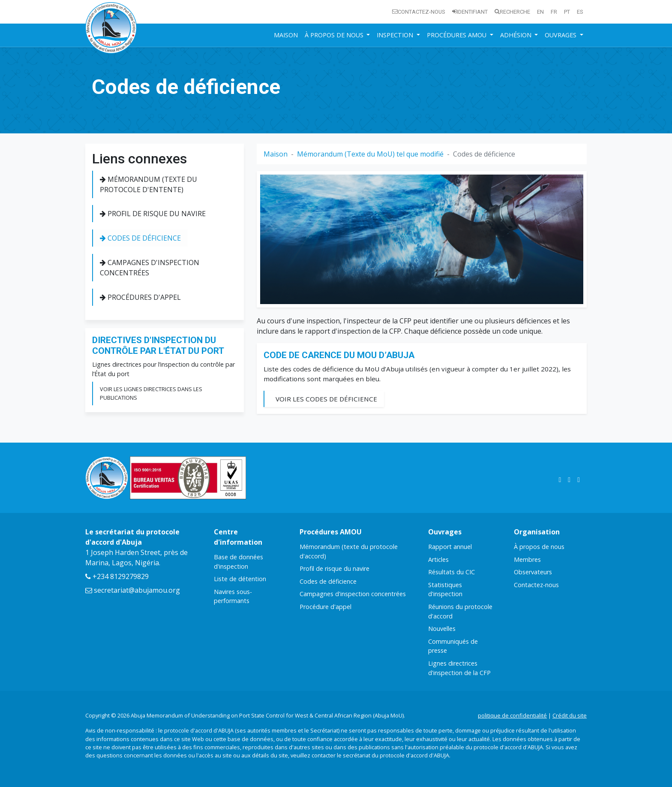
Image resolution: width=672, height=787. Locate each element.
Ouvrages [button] (561, 35)
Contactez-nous (419, 12)
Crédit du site (570, 715)
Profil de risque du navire (153, 214)
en (540, 12)
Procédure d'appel (325, 607)
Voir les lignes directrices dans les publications (151, 393)
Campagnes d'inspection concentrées (150, 268)
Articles (438, 559)
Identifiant (470, 12)
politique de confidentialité (512, 715)
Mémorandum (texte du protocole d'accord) (349, 551)
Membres (527, 559)
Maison (286, 35)
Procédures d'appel (140, 297)
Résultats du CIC (451, 572)
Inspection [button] (396, 35)
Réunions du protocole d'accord (460, 611)
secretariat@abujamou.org (133, 590)
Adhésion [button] (517, 35)
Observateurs (533, 572)
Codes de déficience (140, 238)
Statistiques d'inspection (445, 589)
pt (567, 12)
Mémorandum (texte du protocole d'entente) (148, 184)
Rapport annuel (450, 547)
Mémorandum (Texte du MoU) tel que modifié (370, 154)
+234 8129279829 (117, 576)
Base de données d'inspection (238, 562)
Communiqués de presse (453, 646)
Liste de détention (240, 579)
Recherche (512, 12)
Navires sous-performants (233, 596)
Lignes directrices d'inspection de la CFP (459, 668)
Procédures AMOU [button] (457, 35)
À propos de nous (539, 547)
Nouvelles (442, 629)
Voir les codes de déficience (326, 399)
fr (554, 12)
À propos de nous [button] (335, 35)
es (580, 12)
